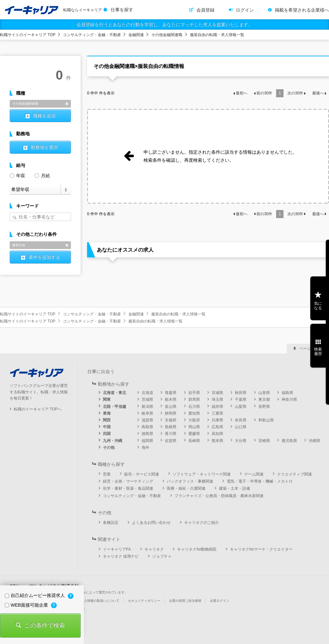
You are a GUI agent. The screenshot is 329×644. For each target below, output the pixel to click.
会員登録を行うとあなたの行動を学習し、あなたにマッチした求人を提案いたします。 (164, 24)
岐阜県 (147, 413)
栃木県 (171, 399)
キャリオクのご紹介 (202, 523)
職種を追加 (44, 116)
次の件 (295, 93)
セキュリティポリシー (144, 601)
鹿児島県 (289, 441)
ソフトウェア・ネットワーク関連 (202, 474)
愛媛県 (194, 434)
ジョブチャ (162, 556)
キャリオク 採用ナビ (121, 556)
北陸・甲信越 (115, 407)
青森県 (171, 393)
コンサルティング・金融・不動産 (92, 35)
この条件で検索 (45, 625)
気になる (318, 306)
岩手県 (194, 393)
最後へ (318, 93)
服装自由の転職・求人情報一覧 (217, 35)
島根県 (171, 427)
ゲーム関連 (254, 474)
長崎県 (194, 441)
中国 (107, 427)
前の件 (264, 93)
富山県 (171, 407)
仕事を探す (122, 10)
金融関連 (136, 35)
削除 (67, 104)
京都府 (171, 420)
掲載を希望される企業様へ (302, 10)
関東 (107, 399)
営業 (107, 474)
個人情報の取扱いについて (100, 601)
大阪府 (194, 420)
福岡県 (147, 441)
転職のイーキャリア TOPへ (38, 409)
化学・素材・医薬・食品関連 (128, 488)
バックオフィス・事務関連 (190, 481)
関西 (107, 420)
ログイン (245, 10)
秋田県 (241, 393)
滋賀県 (147, 420)
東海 (107, 413)
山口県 (241, 427)
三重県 (217, 413)
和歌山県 (266, 420)
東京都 (264, 399)
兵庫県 (217, 420)
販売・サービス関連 (142, 474)
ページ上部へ (311, 349)
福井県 (217, 407)
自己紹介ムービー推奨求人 (35, 595)
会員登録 (205, 10)
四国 (107, 434)
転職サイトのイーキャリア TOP (28, 35)
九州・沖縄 (113, 441)
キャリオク (154, 549)
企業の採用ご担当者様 (185, 601)
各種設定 (111, 523)
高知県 (217, 434)
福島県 (287, 393)
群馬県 (194, 399)
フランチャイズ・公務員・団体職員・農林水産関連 (219, 496)
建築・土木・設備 (234, 488)
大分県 (241, 441)
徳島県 (147, 434)
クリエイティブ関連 (294, 474)
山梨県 (241, 407)
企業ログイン (220, 601)
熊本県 (217, 441)
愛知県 (194, 413)
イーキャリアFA (117, 549)
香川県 (171, 434)
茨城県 (147, 399)
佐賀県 (171, 441)
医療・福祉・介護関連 (186, 488)
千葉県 (241, 399)
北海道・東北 (115, 393)
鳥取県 (147, 427)
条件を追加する (44, 257)
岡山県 (194, 427)
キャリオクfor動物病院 (197, 549)
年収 (17, 175)
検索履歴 (318, 351)
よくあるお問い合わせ (151, 523)
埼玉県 (217, 399)
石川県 (194, 407)
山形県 (264, 393)
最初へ (242, 93)
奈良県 (241, 420)
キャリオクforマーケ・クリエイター (261, 549)
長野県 (264, 407)
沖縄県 (314, 441)
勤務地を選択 (44, 147)
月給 (42, 175)
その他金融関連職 (167, 35)
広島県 (217, 427)
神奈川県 (289, 399)
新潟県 (147, 407)
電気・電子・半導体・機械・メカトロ (260, 481)
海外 (145, 447)
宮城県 (217, 393)
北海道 (147, 393)
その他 (109, 447)
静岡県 (171, 413)
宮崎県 (264, 441)
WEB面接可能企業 (27, 605)
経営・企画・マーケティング (128, 481)
